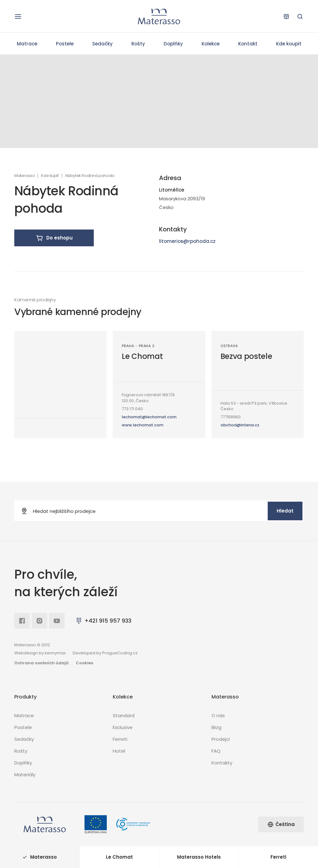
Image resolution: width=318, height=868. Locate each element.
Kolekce (211, 44)
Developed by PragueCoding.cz (105, 653)
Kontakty (222, 763)
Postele (65, 44)
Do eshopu (54, 238)
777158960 (231, 417)
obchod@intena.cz (240, 425)
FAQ (216, 751)
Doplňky (173, 44)
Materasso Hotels (199, 857)
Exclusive (123, 727)
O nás (218, 715)
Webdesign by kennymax (40, 653)
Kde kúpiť (50, 176)
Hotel (119, 751)
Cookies (84, 663)
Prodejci (221, 739)
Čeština (281, 824)
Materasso (25, 176)
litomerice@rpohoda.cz (187, 241)
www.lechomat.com (143, 425)
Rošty (138, 44)
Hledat (285, 511)
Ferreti (120, 739)
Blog (216, 727)
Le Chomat (142, 356)
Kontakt (248, 44)
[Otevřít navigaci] (18, 16)
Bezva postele (246, 356)
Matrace (27, 44)
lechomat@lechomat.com (149, 417)
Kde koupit (289, 44)
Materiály (25, 775)
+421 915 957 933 (103, 621)
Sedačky (102, 44)
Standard (124, 715)
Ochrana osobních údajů (41, 663)
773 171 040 (132, 409)
